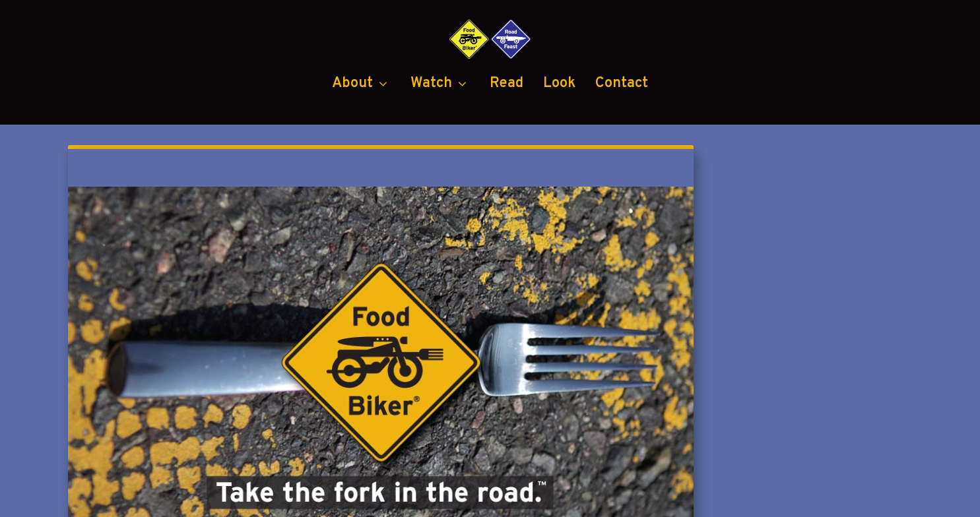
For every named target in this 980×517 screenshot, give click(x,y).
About (352, 139)
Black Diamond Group (583, 499)
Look (559, 139)
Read (506, 139)
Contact (622, 139)
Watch (431, 139)
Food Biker (196, 499)
